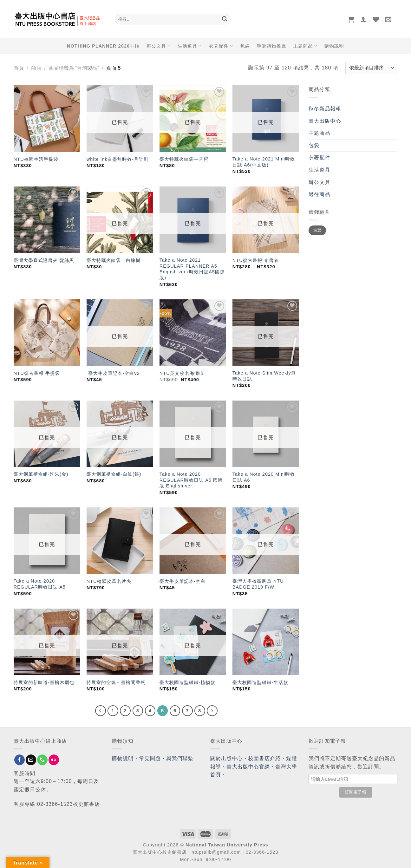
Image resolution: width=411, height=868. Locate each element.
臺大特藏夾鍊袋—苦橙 (184, 159)
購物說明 (334, 46)
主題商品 (305, 46)
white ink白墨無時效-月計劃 (118, 159)
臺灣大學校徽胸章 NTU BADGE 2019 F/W (258, 584)
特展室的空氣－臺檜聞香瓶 (116, 682)
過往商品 (319, 194)
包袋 (245, 46)
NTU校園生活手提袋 (36, 159)
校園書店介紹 (265, 758)
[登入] (364, 19)
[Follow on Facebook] (20, 760)
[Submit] (225, 19)
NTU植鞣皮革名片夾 (109, 581)
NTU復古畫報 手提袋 (37, 373)
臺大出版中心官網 (248, 767)
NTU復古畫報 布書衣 (256, 260)
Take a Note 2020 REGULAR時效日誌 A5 (40, 584)
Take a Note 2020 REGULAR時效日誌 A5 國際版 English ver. (191, 480)
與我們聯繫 (180, 758)
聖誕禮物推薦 (272, 46)
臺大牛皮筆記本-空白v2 (113, 373)
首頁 (19, 68)
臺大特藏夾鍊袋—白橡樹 (114, 260)
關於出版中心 (227, 758)
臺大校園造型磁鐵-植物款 (187, 682)
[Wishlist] (376, 19)
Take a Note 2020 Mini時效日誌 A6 (264, 477)
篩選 (317, 230)
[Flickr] (54, 760)
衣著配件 (221, 46)
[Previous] (101, 711)
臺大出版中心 (325, 121)
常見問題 (150, 758)
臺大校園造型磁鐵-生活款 (260, 682)
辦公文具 (159, 46)
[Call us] (42, 760)
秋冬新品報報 (325, 109)
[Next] (212, 711)
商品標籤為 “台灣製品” (74, 68)
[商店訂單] (371, 68)
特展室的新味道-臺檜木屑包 (44, 682)
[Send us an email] (31, 760)
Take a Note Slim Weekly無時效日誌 (264, 376)
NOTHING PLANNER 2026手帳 (103, 46)
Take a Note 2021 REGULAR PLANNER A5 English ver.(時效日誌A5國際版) (192, 269)
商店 (36, 68)
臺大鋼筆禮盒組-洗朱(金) (41, 474)
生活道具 (190, 46)
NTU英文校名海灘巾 (182, 373)
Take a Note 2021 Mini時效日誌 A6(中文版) (264, 162)
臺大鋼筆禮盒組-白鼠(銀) (114, 474)
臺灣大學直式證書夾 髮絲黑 (44, 260)
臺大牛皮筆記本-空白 (183, 581)
